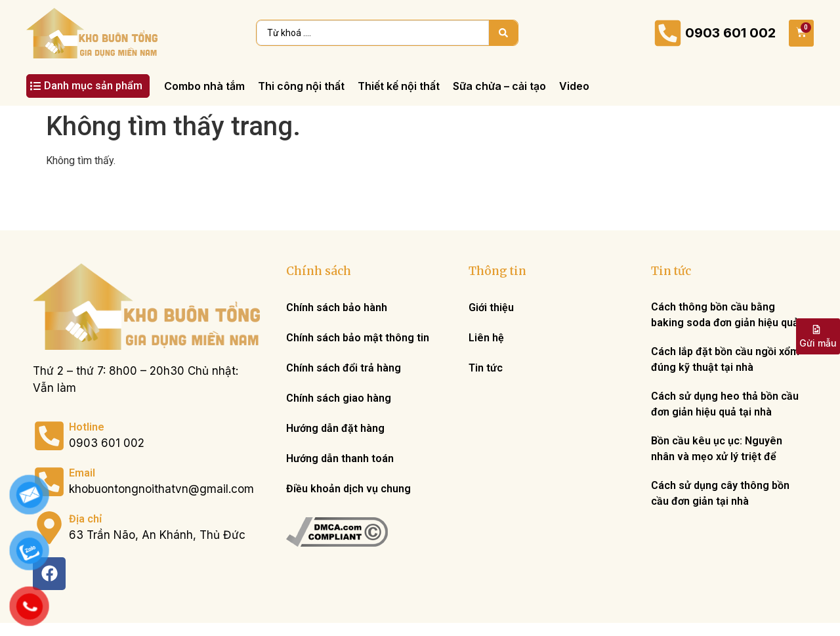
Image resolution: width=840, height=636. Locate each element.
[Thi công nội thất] (301, 86)
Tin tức (486, 368)
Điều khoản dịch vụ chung (348, 489)
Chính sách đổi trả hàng (344, 368)
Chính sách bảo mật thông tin (358, 338)
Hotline (87, 427)
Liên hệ (486, 338)
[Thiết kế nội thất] (399, 86)
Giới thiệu (491, 307)
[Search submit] (503, 33)
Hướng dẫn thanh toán (340, 458)
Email (82, 473)
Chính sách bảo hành (337, 307)
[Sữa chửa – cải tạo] (499, 86)
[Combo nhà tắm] (204, 86)
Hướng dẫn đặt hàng (335, 428)
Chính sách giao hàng (339, 398)
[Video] (574, 86)
